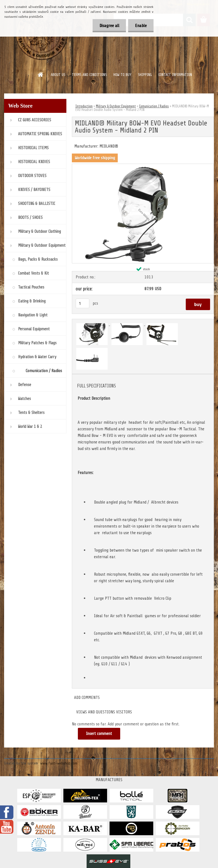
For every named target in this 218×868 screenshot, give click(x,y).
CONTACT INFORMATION (175, 75)
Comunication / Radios (154, 106)
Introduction (84, 106)
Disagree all (109, 26)
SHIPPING (145, 75)
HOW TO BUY (122, 75)
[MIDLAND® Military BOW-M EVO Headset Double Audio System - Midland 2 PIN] (143, 166)
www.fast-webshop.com (59, 763)
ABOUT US (58, 75)
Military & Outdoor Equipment (116, 106)
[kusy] (83, 303)
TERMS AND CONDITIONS (89, 75)
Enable (141, 26)
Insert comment (99, 734)
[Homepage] (41, 75)
